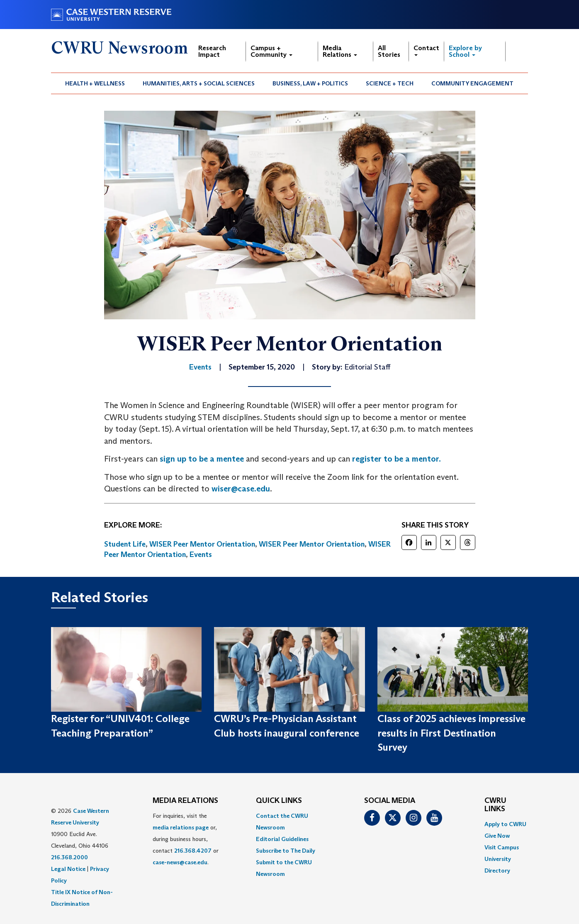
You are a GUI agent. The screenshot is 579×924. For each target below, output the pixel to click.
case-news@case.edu (180, 862)
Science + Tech (390, 83)
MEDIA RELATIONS (185, 801)
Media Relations (340, 51)
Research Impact (212, 51)
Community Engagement (472, 83)
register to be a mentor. (397, 459)
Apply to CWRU (505, 824)
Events (201, 554)
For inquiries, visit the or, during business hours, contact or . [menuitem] (186, 839)
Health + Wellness (95, 83)
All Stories (389, 51)
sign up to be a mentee (202, 459)
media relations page (181, 827)
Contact (426, 50)
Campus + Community (271, 51)
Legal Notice (68, 869)
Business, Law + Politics (310, 83)
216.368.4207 (193, 851)
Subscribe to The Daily (286, 851)
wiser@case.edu (241, 489)
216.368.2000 (69, 857)
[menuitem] (95, 83)
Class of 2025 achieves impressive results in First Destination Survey (451, 733)
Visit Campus (502, 847)
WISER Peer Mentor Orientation (202, 544)
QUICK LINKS (279, 801)
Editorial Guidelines (282, 839)
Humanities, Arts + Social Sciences (199, 83)
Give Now (497, 836)
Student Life (125, 544)
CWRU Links (495, 805)
